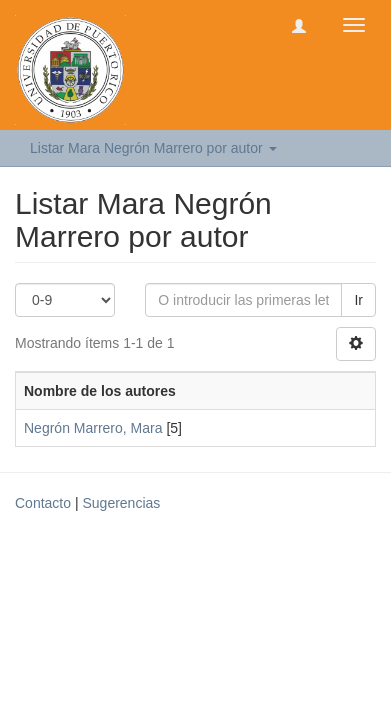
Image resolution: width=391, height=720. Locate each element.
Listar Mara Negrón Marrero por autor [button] (153, 148)
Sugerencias (121, 503)
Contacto (43, 503)
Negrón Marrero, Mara (93, 428)
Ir (358, 300)
